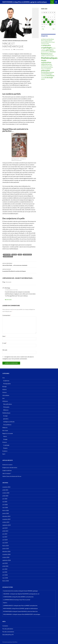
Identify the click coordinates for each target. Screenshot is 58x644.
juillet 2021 (5, 490)
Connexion (5, 626)
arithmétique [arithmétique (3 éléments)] (51, 39)
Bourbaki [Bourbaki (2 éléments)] (43, 42)
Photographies (7, 384)
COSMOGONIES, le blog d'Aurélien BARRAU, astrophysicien (18, 597)
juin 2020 (5, 499)
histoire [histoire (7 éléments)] (44, 54)
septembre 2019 (7, 525)
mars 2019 (5, 543)
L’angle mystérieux (7, 470)
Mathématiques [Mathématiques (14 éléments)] (49, 58)
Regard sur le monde (8, 433)
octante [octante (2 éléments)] (48, 67)
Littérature (5, 401)
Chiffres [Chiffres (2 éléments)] (50, 42)
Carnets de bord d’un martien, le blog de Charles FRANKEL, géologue (20, 591)
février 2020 (6, 510)
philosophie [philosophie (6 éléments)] (45, 71)
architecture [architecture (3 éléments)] (44, 39)
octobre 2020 (6, 493)
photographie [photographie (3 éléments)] (45, 72)
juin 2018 (5, 569)
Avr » (54, 29)
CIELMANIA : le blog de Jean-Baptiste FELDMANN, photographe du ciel (21, 594)
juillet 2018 (5, 566)
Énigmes (5, 448)
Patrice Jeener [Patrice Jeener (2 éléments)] (44, 69)
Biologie (5, 387)
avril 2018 (5, 575)
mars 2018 (5, 578)
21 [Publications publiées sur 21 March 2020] (52, 22)
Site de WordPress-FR (8, 635)
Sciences (5, 442)
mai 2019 (5, 537)
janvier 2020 (6, 513)
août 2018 (5, 563)
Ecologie (5, 416)
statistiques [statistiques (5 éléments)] (50, 76)
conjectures (7, 255)
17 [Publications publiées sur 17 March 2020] (44, 22)
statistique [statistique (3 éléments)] (44, 76)
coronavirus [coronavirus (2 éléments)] (43, 44)
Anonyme (8, 282)
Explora (5, 603)
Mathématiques (17, 41)
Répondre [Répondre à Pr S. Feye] (9, 300)
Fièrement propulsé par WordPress (10, 642)
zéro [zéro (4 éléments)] (46, 78)
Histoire (5, 41)
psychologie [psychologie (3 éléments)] (44, 74)
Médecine (5, 428)
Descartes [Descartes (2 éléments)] (53, 48)
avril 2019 (5, 540)
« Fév (43, 29)
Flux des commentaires (8, 632)
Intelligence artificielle (9, 422)
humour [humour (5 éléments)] (50, 54)
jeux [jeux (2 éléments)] (53, 56)
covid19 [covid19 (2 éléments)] (47, 44)
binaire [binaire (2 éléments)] (51, 41)
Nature (5, 436)
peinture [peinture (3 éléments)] (49, 69)
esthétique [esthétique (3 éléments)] (44, 50)
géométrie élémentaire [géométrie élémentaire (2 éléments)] (46, 52)
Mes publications (8, 404)
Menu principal (56, 2)
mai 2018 (5, 572)
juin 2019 (5, 534)
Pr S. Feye (7, 288)
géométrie (6, 419)
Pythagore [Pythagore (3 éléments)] (50, 74)
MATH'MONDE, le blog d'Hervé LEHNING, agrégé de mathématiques (25, 2)
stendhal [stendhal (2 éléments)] (43, 78)
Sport (4, 454)
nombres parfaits (8, 257)
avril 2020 (5, 505)
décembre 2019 (6, 516)
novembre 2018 (6, 554)
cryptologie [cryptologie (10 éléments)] (46, 48)
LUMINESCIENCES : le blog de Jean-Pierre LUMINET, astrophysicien (20, 606)
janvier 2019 (6, 549)
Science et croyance (7, 465)
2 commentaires (19, 50)
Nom (4, 336)
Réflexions (24, 41)
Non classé (5, 430)
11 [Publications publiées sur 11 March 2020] (46, 19)
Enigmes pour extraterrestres (10, 468)
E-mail (5, 343)
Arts (4, 378)
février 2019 (6, 546)
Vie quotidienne (7, 425)
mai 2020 (5, 502)
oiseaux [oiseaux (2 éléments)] (51, 67)
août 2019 (5, 528)
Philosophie (6, 407)
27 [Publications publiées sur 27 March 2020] (50, 24)
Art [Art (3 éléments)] (42, 41)
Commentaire (7, 315)
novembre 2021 (6, 487)
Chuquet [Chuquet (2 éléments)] (53, 42)
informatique (6, 395)
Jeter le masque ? (7, 473)
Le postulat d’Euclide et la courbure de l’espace (19, 270)
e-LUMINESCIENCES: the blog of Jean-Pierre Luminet (17, 600)
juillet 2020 (5, 496)
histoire (14, 255)
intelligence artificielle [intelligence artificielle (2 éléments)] (46, 56)
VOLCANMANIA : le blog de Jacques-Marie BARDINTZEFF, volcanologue (22, 614)
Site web (5, 350)
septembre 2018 (7, 560)
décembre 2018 (6, 551)
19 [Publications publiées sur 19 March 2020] (48, 22)
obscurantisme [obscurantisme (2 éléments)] (44, 67)
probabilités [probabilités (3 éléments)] (51, 72)
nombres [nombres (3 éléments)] (43, 66)
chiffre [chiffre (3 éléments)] (46, 42)
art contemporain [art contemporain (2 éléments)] (46, 41)
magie (20, 255)
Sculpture (5, 451)
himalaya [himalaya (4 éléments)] (53, 52)
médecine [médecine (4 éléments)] (44, 64)
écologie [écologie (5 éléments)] (50, 78)
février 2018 (6, 581)
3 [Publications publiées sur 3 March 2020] (44, 17)
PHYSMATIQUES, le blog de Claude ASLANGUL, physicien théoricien (20, 611)
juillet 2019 (5, 531)
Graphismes (6, 381)
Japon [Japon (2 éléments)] (51, 56)
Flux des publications (8, 629)
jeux (3, 398)
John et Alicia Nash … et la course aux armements (19, 264)
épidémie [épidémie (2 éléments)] (43, 79)
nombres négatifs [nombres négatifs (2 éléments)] (49, 66)
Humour (10, 41)
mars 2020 (5, 508)
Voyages (5, 439)
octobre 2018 (6, 557)
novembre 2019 (6, 519)
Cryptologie (6, 445)
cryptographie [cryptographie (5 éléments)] (46, 45)
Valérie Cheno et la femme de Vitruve (12, 476)
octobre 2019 (6, 522)
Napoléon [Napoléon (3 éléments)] (49, 64)
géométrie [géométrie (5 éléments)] (50, 50)
